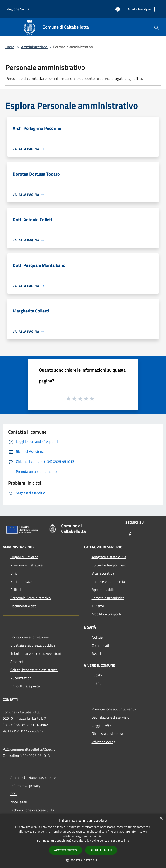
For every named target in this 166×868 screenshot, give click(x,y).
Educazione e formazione (30, 637)
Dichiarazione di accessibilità (32, 810)
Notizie (97, 637)
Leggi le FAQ (101, 725)
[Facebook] (130, 535)
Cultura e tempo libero (109, 565)
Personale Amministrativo (30, 598)
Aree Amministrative (26, 565)
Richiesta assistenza (107, 734)
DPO (14, 794)
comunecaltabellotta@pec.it (33, 749)
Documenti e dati (24, 606)
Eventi (97, 683)
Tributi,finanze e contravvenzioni (36, 653)
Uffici (14, 573)
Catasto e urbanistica (108, 598)
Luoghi (97, 675)
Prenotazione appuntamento (114, 709)
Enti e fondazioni (23, 581)
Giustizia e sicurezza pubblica (33, 645)
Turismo (98, 606)
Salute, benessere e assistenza (34, 670)
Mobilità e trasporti (106, 614)
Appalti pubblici (103, 590)
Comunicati (100, 645)
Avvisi (96, 654)
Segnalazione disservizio (110, 717)
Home (10, 47)
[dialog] (83, 841)
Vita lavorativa (103, 573)
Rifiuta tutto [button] (101, 850)
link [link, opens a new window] (126, 841)
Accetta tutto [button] (65, 850)
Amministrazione (34, 47)
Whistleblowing (104, 742)
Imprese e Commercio (108, 581)
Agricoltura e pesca (25, 686)
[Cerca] (156, 27)
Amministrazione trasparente (33, 777)
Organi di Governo (24, 557)
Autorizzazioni (21, 678)
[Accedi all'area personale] (118, 9)
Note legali (19, 802)
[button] (83, 860)
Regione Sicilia (18, 9)
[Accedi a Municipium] (140, 9)
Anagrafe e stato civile (109, 557)
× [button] (161, 819)
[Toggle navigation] (9, 27)
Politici (16, 590)
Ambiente (18, 662)
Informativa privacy (25, 786)
